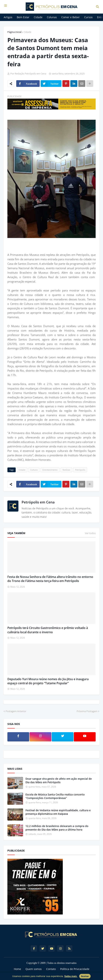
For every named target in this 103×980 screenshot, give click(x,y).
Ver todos (90, 533)
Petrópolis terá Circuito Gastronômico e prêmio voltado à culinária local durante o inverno (48, 630)
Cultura (34, 470)
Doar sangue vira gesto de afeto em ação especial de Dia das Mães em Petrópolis (59, 781)
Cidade (27, 32)
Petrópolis (80, 470)
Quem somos (34, 969)
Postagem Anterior (16, 711)
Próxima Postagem (87, 711)
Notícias (66, 470)
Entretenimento (50, 470)
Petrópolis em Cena (38, 502)
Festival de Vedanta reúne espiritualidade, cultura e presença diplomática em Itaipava (58, 812)
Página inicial (14, 32)
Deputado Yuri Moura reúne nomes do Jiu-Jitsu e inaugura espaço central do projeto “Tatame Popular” (48, 681)
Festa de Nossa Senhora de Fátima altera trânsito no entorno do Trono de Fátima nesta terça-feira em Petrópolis (50, 579)
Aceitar (85, 976)
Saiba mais (71, 976)
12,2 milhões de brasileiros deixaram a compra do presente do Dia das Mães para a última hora (57, 828)
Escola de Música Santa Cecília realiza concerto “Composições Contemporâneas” (55, 796)
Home (17, 969)
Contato (51, 969)
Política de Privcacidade (75, 969)
